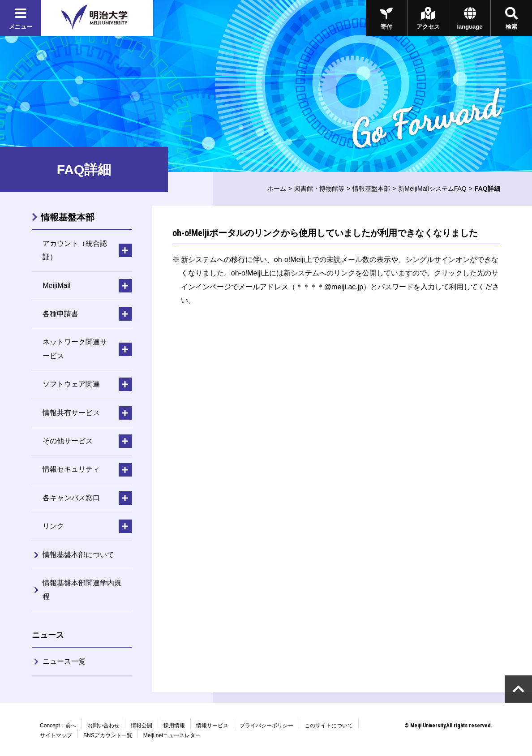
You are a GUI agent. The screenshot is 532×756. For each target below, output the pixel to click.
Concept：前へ (58, 726)
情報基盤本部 (371, 189)
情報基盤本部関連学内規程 (82, 590)
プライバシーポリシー (266, 726)
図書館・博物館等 (319, 189)
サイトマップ (56, 735)
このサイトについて (329, 726)
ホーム (277, 189)
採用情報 (174, 726)
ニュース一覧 (64, 661)
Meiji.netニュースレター (172, 735)
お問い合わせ (103, 726)
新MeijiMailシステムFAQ (432, 189)
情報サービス (212, 726)
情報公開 (142, 726)
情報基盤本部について (78, 555)
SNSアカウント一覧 (108, 735)
